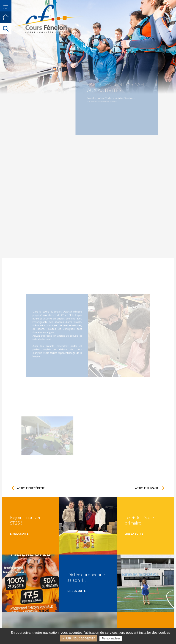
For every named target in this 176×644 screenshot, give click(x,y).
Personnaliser (111, 638)
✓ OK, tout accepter (78, 638)
